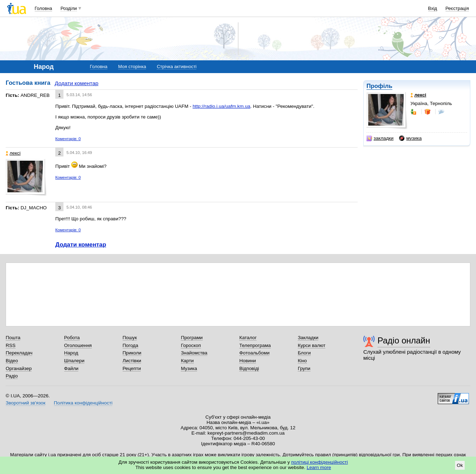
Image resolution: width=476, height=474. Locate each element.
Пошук (130, 338)
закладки (380, 138)
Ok (460, 465)
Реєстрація (457, 8)
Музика (189, 368)
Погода (130, 345)
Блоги (304, 353)
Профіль (379, 86)
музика (410, 138)
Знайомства (194, 353)
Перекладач (19, 353)
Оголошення (78, 345)
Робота (72, 338)
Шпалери (74, 361)
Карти (187, 361)
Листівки (132, 361)
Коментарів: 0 (68, 139)
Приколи (132, 353)
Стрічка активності (177, 67)
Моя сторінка (132, 67)
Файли (71, 368)
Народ (71, 353)
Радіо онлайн (404, 340)
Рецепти (132, 368)
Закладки (308, 338)
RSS (11, 345)
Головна (43, 8)
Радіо (12, 376)
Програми (192, 338)
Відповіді (249, 368)
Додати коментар (76, 83)
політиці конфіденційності (320, 462)
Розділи (69, 8)
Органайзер (19, 368)
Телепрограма (255, 345)
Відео (12, 361)
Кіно (302, 361)
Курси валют (312, 345)
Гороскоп (191, 345)
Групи (304, 368)
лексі (13, 153)
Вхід (433, 8)
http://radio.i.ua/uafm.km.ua (221, 106)
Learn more (319, 467)
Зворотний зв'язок (26, 403)
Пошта (13, 338)
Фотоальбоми (254, 353)
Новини (248, 361)
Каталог (248, 338)
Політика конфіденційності (83, 403)
